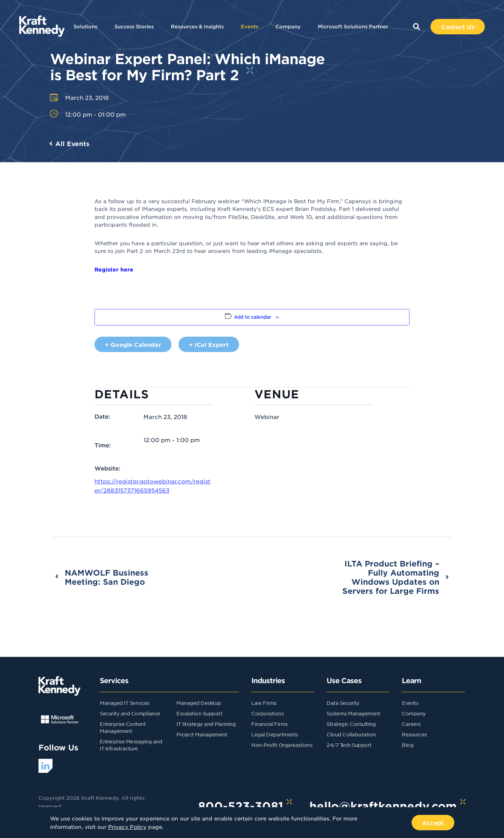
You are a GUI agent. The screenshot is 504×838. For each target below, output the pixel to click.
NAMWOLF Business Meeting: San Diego (107, 577)
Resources (414, 734)
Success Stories (134, 26)
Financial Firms (269, 724)
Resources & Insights (197, 26)
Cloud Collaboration (351, 734)
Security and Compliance (130, 713)
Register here (114, 269)
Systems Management (353, 713)
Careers (411, 724)
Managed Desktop (199, 703)
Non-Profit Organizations (282, 745)
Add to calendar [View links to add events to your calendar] (253, 317)
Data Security (343, 703)
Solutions (85, 26)
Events (250, 26)
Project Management (202, 734)
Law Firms (264, 703)
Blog (408, 745)
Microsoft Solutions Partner (353, 26)
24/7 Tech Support (349, 745)
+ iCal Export (209, 344)
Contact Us (458, 27)
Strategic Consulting (351, 724)
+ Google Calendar (133, 344)
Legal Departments (275, 734)
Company (288, 26)
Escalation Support (199, 713)
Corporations (267, 713)
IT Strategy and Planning (206, 724)
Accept (433, 823)
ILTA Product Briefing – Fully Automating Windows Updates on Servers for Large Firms (391, 577)
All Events (72, 144)
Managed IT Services (125, 703)
